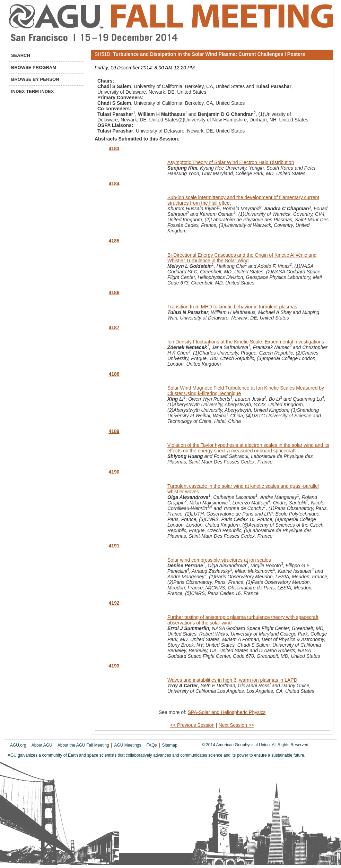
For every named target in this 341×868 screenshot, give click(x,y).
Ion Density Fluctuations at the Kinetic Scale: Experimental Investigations (246, 342)
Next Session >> (237, 725)
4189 (114, 431)
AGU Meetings (128, 745)
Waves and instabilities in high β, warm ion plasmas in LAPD (232, 680)
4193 (114, 666)
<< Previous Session (192, 725)
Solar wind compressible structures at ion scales (219, 560)
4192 (114, 603)
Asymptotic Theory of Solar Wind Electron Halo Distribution (231, 162)
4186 (114, 292)
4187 (114, 327)
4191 (114, 546)
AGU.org (18, 745)
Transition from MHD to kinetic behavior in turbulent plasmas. (233, 307)
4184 (114, 184)
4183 (114, 148)
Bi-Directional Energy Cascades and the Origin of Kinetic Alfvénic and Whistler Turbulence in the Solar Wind (242, 258)
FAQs (152, 745)
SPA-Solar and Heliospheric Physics (227, 712)
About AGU (42, 745)
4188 (114, 374)
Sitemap (170, 745)
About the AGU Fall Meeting (83, 745)
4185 (114, 241)
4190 (114, 472)
